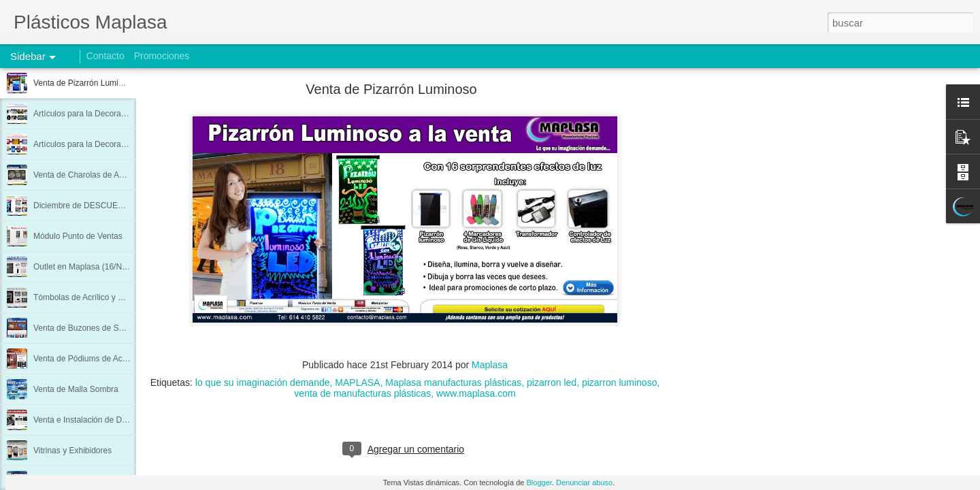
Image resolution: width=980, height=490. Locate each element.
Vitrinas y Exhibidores (72, 451)
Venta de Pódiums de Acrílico (86, 359)
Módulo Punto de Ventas (78, 236)
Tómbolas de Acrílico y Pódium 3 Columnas (112, 297)
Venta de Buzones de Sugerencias (96, 328)
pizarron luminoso (620, 382)
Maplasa (490, 365)
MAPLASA (357, 382)
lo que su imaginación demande (263, 382)
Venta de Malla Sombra (76, 389)
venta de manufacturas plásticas (362, 393)
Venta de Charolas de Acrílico (87, 175)
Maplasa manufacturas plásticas (453, 382)
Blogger (539, 483)
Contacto (105, 56)
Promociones (162, 56)
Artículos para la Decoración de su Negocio (112, 144)
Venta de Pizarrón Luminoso (85, 83)
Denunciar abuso (584, 483)
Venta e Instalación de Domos (87, 420)
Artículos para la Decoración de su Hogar (108, 114)
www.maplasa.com (476, 393)
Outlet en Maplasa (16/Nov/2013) (94, 267)
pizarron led (552, 382)
